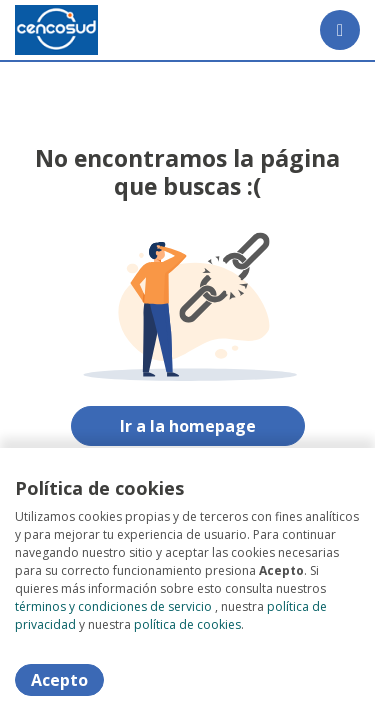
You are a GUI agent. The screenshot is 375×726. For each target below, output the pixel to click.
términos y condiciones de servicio (113, 606)
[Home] (56, 30)
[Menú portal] (340, 30)
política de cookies (187, 624)
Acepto (59, 680)
